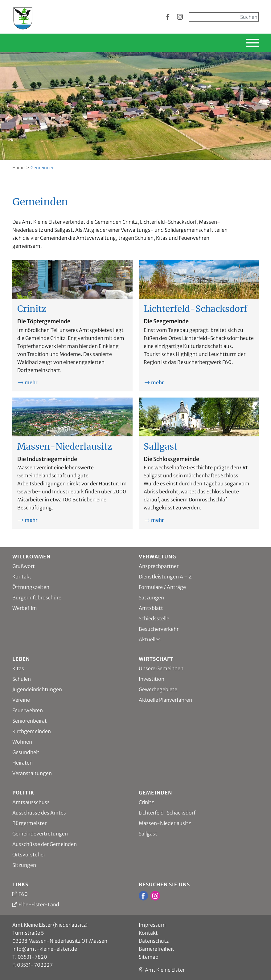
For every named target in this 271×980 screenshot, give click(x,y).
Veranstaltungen (32, 773)
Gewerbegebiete (158, 689)
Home (18, 168)
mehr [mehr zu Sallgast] (157, 520)
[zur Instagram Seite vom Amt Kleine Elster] (180, 17)
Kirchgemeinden (32, 731)
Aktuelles (150, 639)
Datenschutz (154, 941)
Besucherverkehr (159, 629)
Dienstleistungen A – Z (165, 577)
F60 (23, 894)
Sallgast (148, 834)
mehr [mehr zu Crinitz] (31, 382)
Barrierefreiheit (156, 949)
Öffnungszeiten (31, 587)
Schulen (22, 679)
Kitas (18, 668)
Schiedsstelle (154, 619)
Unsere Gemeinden (161, 668)
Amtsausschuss (31, 802)
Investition (152, 679)
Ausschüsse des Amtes (39, 813)
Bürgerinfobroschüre (37, 598)
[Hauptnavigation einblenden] (233, 43)
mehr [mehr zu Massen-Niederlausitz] (31, 520)
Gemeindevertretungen (40, 834)
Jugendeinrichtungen (37, 689)
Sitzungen (24, 865)
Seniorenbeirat (30, 721)
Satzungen (151, 598)
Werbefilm (25, 608)
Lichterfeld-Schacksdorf (167, 813)
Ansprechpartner (159, 566)
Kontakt (22, 577)
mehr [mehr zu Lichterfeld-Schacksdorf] (157, 382)
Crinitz (146, 802)
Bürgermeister (29, 823)
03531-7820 (32, 957)
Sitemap (149, 957)
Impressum (152, 925)
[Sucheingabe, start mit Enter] (224, 17)
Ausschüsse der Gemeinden (45, 844)
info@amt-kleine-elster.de (45, 949)
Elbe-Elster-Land (39, 904)
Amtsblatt (151, 608)
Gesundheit (26, 752)
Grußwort (24, 566)
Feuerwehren (28, 710)
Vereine (21, 700)
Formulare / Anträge (162, 587)
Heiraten (23, 763)
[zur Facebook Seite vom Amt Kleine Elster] (168, 17)
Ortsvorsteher (29, 855)
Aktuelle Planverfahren (165, 700)
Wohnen (22, 742)
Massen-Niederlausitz (165, 823)
